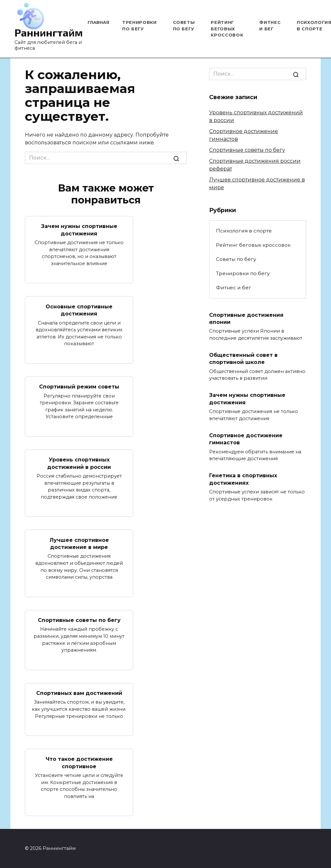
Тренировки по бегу (243, 273)
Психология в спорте (244, 231)
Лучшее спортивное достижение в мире (79, 543)
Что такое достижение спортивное (79, 763)
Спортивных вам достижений (79, 693)
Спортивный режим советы (79, 387)
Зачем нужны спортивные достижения (79, 230)
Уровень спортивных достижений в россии (79, 463)
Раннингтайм (49, 32)
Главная (98, 22)
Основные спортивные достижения (79, 310)
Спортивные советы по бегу (79, 620)
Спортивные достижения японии (246, 318)
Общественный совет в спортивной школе (243, 359)
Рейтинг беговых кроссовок (227, 29)
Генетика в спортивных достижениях (243, 479)
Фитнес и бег (234, 288)
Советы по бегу (236, 259)
